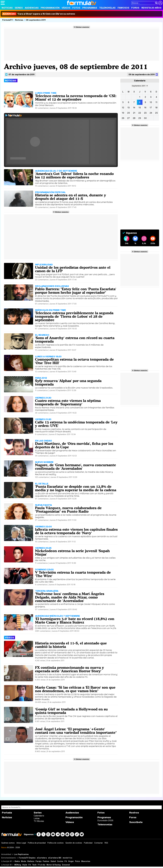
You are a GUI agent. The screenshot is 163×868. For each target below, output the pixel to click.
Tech (34, 865)
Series (19, 8)
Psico (78, 861)
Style (25, 865)
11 (156, 102)
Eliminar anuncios (82, 27)
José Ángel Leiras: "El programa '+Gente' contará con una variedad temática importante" (76, 731)
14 (134, 108)
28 (134, 118)
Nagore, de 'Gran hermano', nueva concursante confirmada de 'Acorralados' (75, 467)
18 (156, 108)
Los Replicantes (21, 854)
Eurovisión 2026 (105, 820)
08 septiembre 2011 (36, 20)
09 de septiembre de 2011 (142, 74)
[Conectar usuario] (160, 3)
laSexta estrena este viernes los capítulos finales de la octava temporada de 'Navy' (76, 531)
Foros (135, 8)
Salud (53, 861)
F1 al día (41, 865)
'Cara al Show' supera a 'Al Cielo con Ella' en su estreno (38, 14)
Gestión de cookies (74, 843)
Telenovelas (107, 8)
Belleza (31, 861)
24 (151, 113)
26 (123, 118)
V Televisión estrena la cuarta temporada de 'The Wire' (73, 574)
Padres (46, 861)
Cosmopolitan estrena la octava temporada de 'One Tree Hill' (74, 361)
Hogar (71, 861)
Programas (90, 8)
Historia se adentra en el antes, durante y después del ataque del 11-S (71, 197)
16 (145, 108)
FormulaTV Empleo (27, 858)
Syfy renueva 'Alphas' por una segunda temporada (68, 382)
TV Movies (39, 821)
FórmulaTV (7, 20)
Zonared (66, 865)
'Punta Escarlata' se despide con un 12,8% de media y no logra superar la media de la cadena (76, 488)
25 (156, 113)
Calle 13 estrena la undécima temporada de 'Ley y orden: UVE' (76, 424)
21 (134, 113)
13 (129, 108)
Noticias (7, 8)
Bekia (17, 861)
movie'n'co (67, 858)
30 (145, 118)
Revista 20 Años (151, 8)
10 (151, 102)
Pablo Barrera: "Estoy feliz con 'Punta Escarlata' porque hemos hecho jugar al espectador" (76, 291)
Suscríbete (136, 822)
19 (123, 113)
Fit (66, 861)
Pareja (39, 861)
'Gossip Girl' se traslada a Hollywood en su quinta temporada (71, 711)
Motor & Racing (54, 865)
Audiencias (32, 8)
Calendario (39, 816)
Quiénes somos (8, 843)
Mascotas (86, 861)
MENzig (18, 865)
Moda (24, 861)
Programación (50, 8)
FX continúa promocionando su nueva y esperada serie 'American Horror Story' (69, 669)
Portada (7, 813)
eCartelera (42, 858)
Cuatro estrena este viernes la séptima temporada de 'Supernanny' (68, 402)
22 (140, 113)
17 (151, 108)
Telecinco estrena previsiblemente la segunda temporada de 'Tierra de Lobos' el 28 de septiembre (74, 316)
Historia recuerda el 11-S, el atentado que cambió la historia (71, 645)
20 (128, 113)
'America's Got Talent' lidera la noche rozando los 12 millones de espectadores (74, 175)
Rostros (134, 813)
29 (140, 118)
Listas (37, 818)
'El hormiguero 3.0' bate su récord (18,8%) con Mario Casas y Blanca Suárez (75, 621)
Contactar (98, 843)
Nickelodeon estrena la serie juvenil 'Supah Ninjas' (72, 553)
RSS (106, 843)
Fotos (76, 8)
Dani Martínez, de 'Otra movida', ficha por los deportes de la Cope (74, 445)
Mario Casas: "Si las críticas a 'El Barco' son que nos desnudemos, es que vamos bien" (75, 689)
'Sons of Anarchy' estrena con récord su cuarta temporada (75, 340)
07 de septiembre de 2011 (21, 74)
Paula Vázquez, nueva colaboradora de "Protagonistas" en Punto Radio (68, 510)
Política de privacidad (37, 843)
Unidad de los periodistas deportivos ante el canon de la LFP (73, 269)
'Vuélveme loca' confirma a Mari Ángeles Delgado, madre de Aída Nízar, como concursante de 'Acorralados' (70, 597)
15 (140, 108)
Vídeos (66, 8)
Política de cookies (56, 843)
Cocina (60, 861)
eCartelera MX (55, 858)
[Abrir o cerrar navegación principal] (3, 3)
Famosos (123, 8)
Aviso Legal (21, 843)
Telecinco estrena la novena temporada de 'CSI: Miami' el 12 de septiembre (76, 98)
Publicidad (88, 843)
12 (123, 108)
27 (128, 118)
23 (145, 113)
